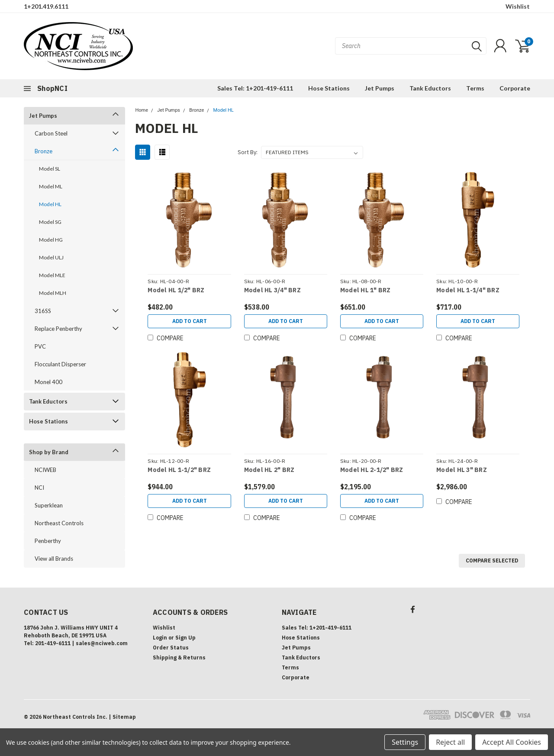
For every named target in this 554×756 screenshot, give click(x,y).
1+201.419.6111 (46, 6)
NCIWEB (45, 470)
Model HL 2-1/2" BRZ (372, 470)
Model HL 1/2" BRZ (176, 290)
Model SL (50, 169)
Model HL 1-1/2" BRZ (179, 470)
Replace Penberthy (58, 329)
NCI (39, 488)
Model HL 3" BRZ (462, 470)
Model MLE (52, 275)
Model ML (51, 186)
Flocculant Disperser (60, 364)
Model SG (50, 222)
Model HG (51, 240)
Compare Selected (492, 561)
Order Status (171, 648)
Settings (405, 742)
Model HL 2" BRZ (269, 470)
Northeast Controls (59, 523)
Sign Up (185, 638)
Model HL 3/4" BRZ (272, 290)
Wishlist (518, 6)
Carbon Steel (51, 133)
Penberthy (48, 541)
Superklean (49, 505)
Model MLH (53, 293)
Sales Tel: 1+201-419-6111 (255, 88)
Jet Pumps (380, 88)
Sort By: (248, 152)
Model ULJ (51, 257)
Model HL (50, 204)
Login (160, 638)
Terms (475, 88)
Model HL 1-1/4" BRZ (468, 290)
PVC (40, 346)
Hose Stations (329, 88)
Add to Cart (190, 321)
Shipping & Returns (179, 657)
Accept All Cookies (512, 742)
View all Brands (54, 559)
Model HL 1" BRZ (366, 290)
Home (142, 110)
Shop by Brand (49, 452)
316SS (43, 311)
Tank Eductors (430, 88)
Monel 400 (48, 382)
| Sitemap (122, 717)
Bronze (43, 151)
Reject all (450, 742)
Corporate (515, 88)
